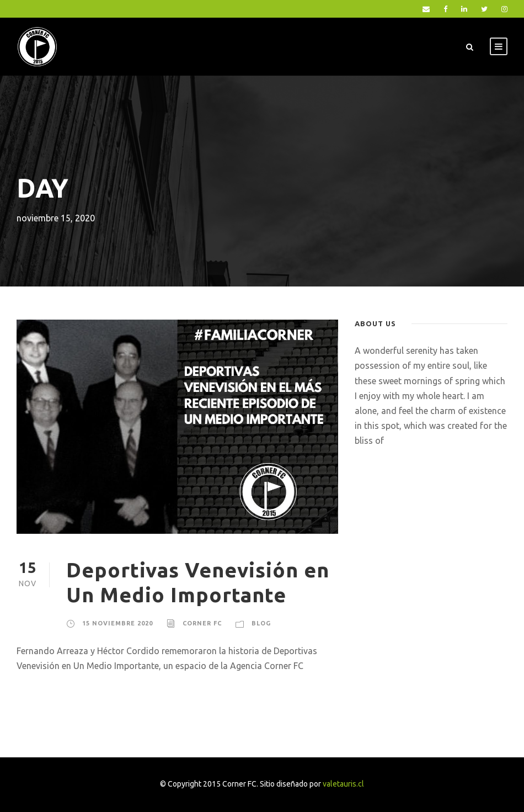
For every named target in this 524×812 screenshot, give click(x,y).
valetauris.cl (343, 784)
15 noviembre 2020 (117, 623)
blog (261, 623)
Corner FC (202, 623)
